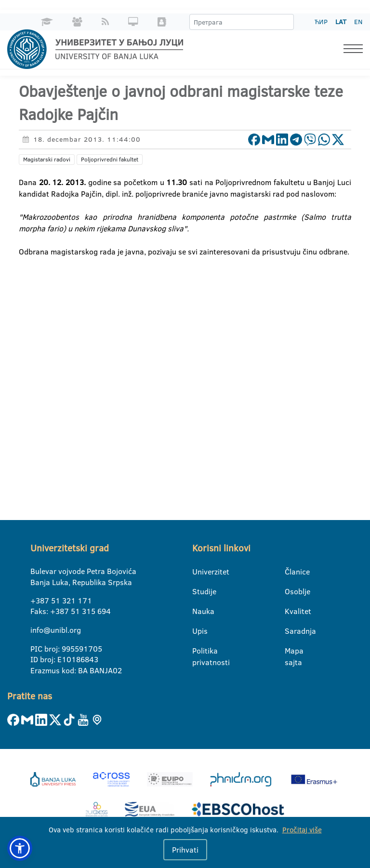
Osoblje (291, 591)
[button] (20, 848)
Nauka (198, 611)
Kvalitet (291, 611)
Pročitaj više (302, 830)
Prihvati (185, 850)
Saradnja (291, 631)
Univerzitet (198, 572)
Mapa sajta (291, 651)
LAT (341, 22)
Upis (198, 631)
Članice (291, 572)
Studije (198, 591)
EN (358, 22)
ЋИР (321, 22)
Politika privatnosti (198, 651)
